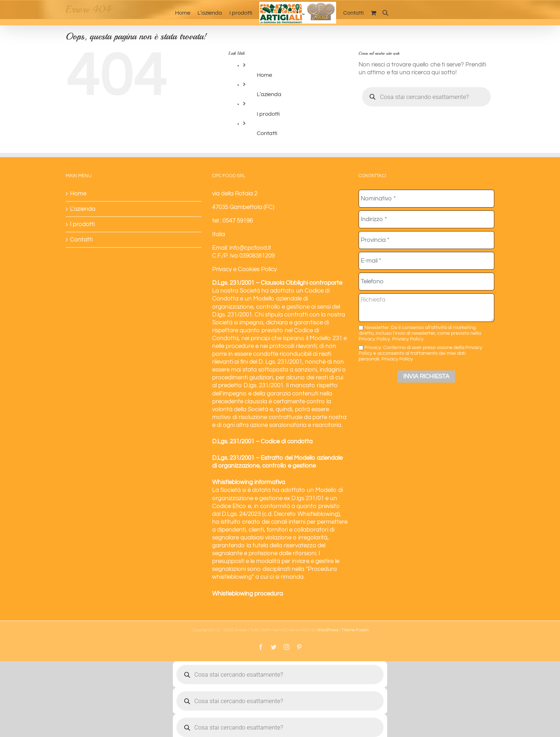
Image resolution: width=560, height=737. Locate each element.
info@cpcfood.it (250, 248)
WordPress (328, 630)
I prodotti (268, 114)
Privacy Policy (408, 339)
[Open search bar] (385, 13)
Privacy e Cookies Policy (244, 269)
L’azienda (269, 94)
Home (264, 75)
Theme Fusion (355, 630)
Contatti (267, 133)
